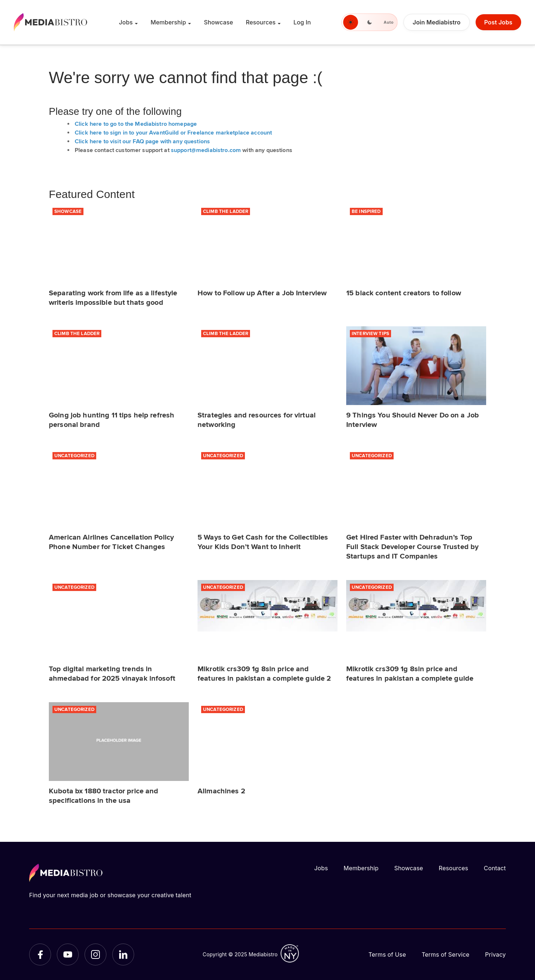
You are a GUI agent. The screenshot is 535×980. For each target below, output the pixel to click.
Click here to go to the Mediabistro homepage (136, 124)
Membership (168, 22)
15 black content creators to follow (404, 293)
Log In (302, 22)
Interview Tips (370, 334)
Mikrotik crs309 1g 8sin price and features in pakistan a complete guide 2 (264, 674)
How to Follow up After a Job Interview (262, 293)
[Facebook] (40, 954)
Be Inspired (366, 212)
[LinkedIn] (123, 954)
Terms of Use (387, 954)
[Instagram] (95, 954)
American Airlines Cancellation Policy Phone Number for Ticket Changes (111, 542)
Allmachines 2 (221, 791)
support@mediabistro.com (206, 150)
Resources (261, 22)
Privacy (495, 954)
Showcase (218, 22)
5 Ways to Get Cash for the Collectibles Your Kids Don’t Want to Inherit (263, 542)
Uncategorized (74, 456)
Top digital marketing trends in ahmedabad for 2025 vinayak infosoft (112, 674)
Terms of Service (446, 954)
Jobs (126, 22)
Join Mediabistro (436, 22)
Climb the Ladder (226, 212)
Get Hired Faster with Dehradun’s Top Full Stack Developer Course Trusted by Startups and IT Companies (412, 547)
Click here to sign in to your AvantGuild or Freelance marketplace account (173, 133)
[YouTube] (68, 954)
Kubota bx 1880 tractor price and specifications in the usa (104, 796)
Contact (495, 868)
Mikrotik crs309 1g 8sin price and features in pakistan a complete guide (410, 674)
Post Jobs (498, 22)
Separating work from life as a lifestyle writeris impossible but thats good (113, 298)
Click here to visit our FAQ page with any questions (142, 142)
